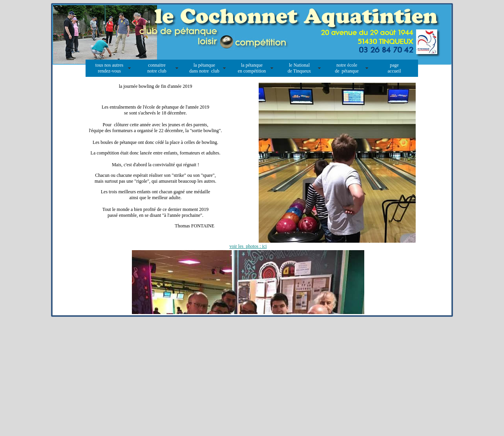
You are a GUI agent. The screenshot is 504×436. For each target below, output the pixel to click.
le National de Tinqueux (299, 68)
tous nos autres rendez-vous (109, 68)
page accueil (394, 68)
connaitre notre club (157, 68)
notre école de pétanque (347, 68)
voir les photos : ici (248, 246)
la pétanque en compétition (252, 68)
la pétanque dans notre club (204, 68)
